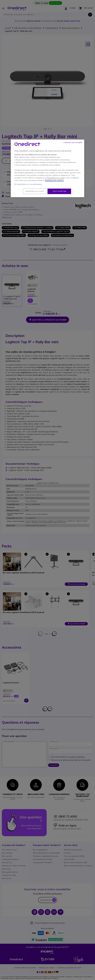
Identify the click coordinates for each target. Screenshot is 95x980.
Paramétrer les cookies (35, 191)
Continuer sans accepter (73, 142)
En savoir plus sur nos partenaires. (28, 184)
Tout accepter (59, 191)
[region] (47, 168)
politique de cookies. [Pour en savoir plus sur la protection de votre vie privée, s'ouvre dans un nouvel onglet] (54, 180)
